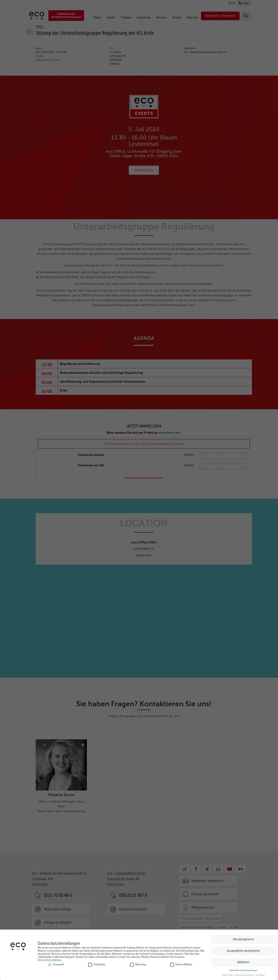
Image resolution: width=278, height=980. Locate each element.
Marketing (138, 964)
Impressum (260, 975)
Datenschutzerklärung (49, 960)
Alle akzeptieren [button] (243, 939)
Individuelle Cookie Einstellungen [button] (243, 970)
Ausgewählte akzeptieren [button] (243, 951)
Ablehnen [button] (243, 962)
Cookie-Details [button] (228, 975)
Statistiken (97, 964)
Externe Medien (181, 964)
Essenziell (56, 964)
